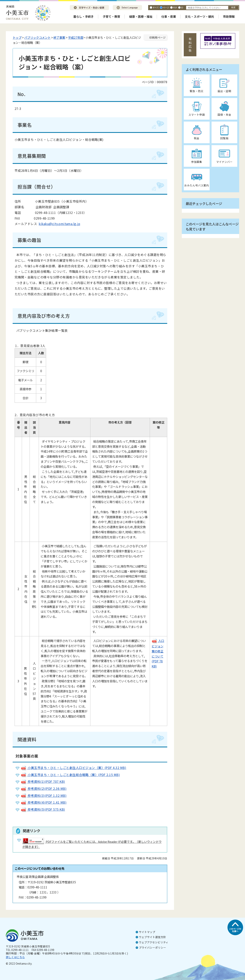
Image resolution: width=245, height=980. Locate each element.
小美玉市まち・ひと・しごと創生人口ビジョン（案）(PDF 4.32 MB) (73, 768)
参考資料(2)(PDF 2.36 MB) (44, 788)
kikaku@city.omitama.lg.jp (59, 224)
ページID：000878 (155, 82)
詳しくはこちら (15, 957)
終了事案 (59, 37)
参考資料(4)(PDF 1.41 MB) (44, 802)
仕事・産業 (169, 16)
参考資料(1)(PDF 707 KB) (43, 781)
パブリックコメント (37, 37)
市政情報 (229, 16)
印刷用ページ (157, 37)
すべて (156, 7)
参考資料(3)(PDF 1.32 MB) (44, 795)
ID (182, 7)
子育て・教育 (111, 16)
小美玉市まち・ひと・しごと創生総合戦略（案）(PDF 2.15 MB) (70, 775)
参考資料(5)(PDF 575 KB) (43, 809)
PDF (175, 7)
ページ (166, 7)
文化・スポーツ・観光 (199, 16)
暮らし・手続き (84, 16)
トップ (17, 37)
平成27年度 (76, 37)
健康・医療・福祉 (141, 16)
